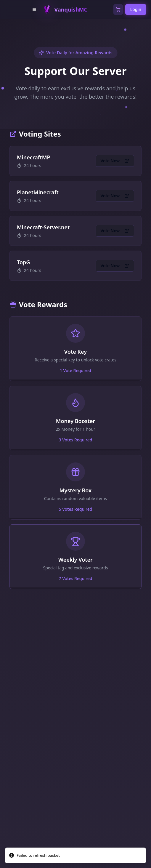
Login (136, 9)
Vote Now (115, 161)
